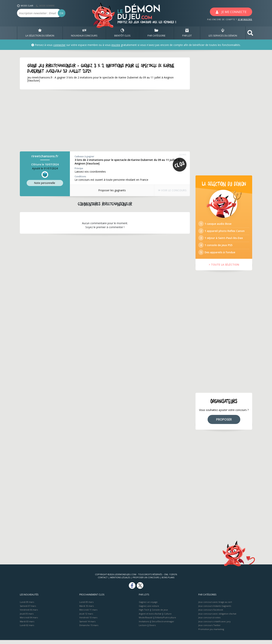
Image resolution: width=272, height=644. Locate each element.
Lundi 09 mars (27, 606)
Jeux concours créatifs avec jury (214, 625)
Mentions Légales (120, 581)
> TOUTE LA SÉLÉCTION (224, 269)
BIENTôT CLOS (122, 33)
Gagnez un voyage (148, 606)
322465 (183, 155)
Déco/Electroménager (163, 625)
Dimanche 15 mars (89, 629)
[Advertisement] (105, 120)
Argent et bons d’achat (150, 617)
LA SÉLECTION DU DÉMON (40, 33)
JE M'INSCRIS (245, 19)
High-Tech (144, 614)
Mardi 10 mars (87, 610)
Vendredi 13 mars (88, 621)
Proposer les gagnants (110, 190)
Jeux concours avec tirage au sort (215, 606)
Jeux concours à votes (209, 621)
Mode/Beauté (146, 621)
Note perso (45, 183)
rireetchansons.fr (45, 156)
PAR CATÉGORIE (156, 33)
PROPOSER (224, 423)
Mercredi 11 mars (88, 614)
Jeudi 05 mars (27, 617)
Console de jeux (160, 614)
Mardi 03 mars (27, 625)
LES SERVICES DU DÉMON (223, 33)
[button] (250, 33)
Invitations (144, 625)
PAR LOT (187, 33)
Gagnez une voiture (149, 610)
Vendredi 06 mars (29, 614)
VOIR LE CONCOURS (170, 190)
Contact (103, 581)
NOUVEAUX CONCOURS (84, 33)
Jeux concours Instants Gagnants (215, 610)
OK (62, 13)
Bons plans (168, 581)
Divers (152, 629)
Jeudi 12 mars (86, 617)
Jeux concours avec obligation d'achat (217, 617)
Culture (168, 617)
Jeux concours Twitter (209, 629)
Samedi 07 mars (28, 610)
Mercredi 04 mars (29, 621)
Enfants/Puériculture (166, 621)
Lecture (143, 629)
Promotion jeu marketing (211, 633)
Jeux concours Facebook (211, 614)
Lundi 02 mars (27, 629)
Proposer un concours (146, 581)
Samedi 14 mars (87, 625)
